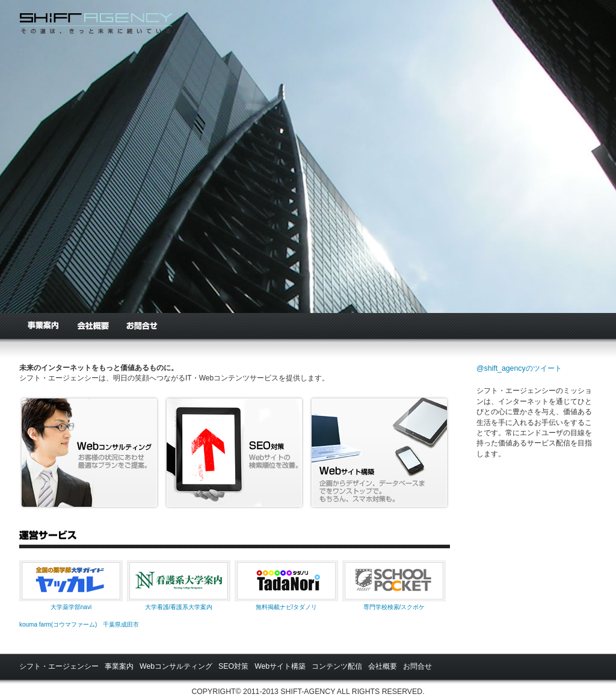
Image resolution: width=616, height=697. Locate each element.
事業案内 (43, 326)
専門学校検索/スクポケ (394, 607)
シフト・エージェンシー (59, 666)
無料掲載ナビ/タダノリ (287, 607)
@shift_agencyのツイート (519, 368)
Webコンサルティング (176, 666)
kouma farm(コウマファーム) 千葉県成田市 (79, 624)
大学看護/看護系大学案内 (179, 607)
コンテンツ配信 (337, 666)
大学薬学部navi (71, 607)
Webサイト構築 (280, 666)
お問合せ (141, 326)
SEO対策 (233, 666)
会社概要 (92, 326)
